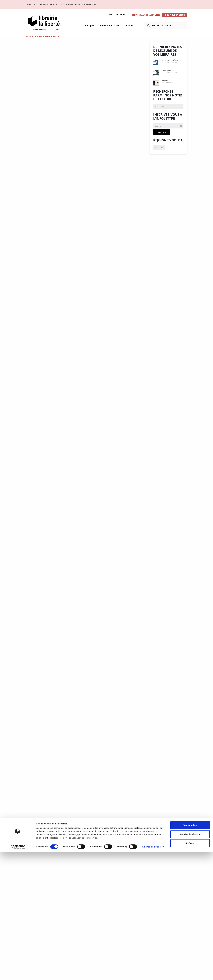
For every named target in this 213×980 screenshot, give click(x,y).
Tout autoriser (190, 953)
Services (129, 25)
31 (92, 932)
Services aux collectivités (146, 15)
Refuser (190, 971)
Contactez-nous (117, 15)
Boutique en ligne (175, 15)
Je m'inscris (162, 132)
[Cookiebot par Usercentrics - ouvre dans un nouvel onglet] (18, 975)
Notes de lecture (108, 25)
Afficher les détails (151, 975)
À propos (86, 25)
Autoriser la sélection (190, 962)
